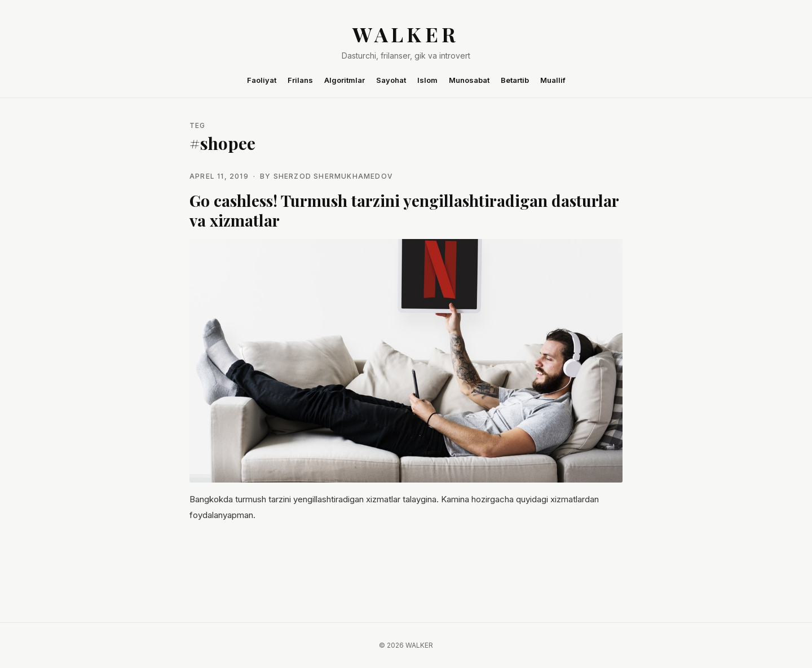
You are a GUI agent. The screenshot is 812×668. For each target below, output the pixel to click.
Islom (427, 80)
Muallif (553, 80)
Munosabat (469, 80)
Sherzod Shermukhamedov (333, 176)
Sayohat (391, 80)
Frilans (300, 80)
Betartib (515, 80)
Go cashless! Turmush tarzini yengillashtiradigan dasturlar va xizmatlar (404, 210)
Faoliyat (262, 80)
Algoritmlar (345, 80)
